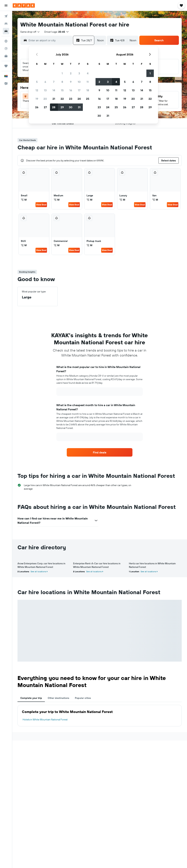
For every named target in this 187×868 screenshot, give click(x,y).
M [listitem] (24, 200)
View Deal (41, 205)
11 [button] (88, 82)
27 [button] (45, 107)
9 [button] (71, 82)
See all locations (38, 571)
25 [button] (88, 99)
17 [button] (79, 90)
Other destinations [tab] (58, 698)
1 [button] (62, 73)
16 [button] (71, 90)
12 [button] (37, 90)
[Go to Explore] (6, 41)
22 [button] (62, 99)
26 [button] (37, 107)
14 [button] (54, 90)
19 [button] (37, 99)
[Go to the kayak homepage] (24, 5)
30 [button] (71, 107)
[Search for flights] (6, 16)
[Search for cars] (6, 31)
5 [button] (37, 82)
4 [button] (88, 73)
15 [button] (62, 90)
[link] (100, 452)
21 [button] (54, 99)
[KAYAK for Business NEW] (6, 56)
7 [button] (54, 82)
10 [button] (79, 82)
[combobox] (30, 32)
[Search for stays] (6, 24)
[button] (6, 5)
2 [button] (71, 73)
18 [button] (88, 90)
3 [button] (79, 73)
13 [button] (45, 90)
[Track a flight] (6, 49)
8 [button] (62, 82)
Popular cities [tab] (83, 698)
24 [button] (79, 99)
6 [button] (45, 82)
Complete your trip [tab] (31, 698)
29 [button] (62, 107)
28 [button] (54, 107)
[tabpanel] (100, 716)
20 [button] (45, 99)
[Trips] (6, 66)
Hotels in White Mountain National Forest (45, 720)
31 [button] (79, 107)
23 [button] (71, 99)
